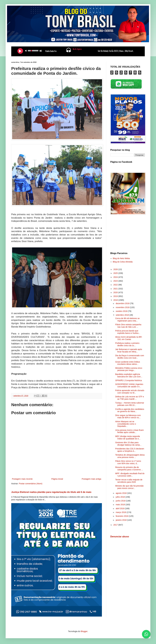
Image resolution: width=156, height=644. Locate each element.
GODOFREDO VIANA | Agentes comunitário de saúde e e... (129, 385)
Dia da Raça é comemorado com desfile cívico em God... (130, 357)
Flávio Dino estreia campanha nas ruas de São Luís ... (128, 326)
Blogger (84, 631)
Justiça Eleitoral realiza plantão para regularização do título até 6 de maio (51, 492)
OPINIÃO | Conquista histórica (129, 380)
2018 (116, 300)
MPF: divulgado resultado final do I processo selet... (130, 475)
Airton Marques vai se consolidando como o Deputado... (126, 424)
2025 (116, 273)
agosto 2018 (121, 493)
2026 (116, 269)
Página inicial (57, 479)
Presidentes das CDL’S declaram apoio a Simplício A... (130, 450)
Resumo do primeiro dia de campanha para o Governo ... (129, 468)
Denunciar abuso (120, 536)
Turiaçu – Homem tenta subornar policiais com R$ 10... (130, 404)
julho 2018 (121, 497)
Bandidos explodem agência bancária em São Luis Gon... (129, 375)
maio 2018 (121, 505)
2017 (116, 525)
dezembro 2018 (123, 303)
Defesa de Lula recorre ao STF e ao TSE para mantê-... (130, 398)
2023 (116, 281)
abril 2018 (120, 508)
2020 (116, 292)
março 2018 (121, 512)
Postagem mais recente (22, 479)
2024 (116, 277)
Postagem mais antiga (91, 479)
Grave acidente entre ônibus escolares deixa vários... (128, 363)
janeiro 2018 (121, 520)
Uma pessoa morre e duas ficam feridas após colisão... (129, 431)
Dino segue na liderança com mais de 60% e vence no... (128, 417)
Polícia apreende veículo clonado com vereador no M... (130, 392)
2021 (116, 289)
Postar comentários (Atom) (31, 484)
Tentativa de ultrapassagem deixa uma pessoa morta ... (130, 456)
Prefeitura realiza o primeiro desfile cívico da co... (127, 344)
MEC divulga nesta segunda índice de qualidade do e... (128, 437)
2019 (116, 296)
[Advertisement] (128, 234)
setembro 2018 (122, 315)
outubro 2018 (122, 311)
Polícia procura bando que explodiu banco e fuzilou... (128, 332)
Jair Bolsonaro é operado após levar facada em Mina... (129, 350)
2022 (116, 285)
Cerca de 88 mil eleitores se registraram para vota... (127, 320)
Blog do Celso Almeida (123, 262)
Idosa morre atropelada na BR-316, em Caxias (129, 338)
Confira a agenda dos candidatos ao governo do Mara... (130, 410)
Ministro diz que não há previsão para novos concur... (129, 487)
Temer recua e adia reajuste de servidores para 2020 (129, 481)
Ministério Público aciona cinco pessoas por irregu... (129, 369)
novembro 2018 (123, 307)
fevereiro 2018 (122, 516)
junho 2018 (121, 501)
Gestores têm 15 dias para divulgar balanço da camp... (128, 444)
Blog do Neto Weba (121, 258)
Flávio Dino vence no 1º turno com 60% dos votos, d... (128, 462)
